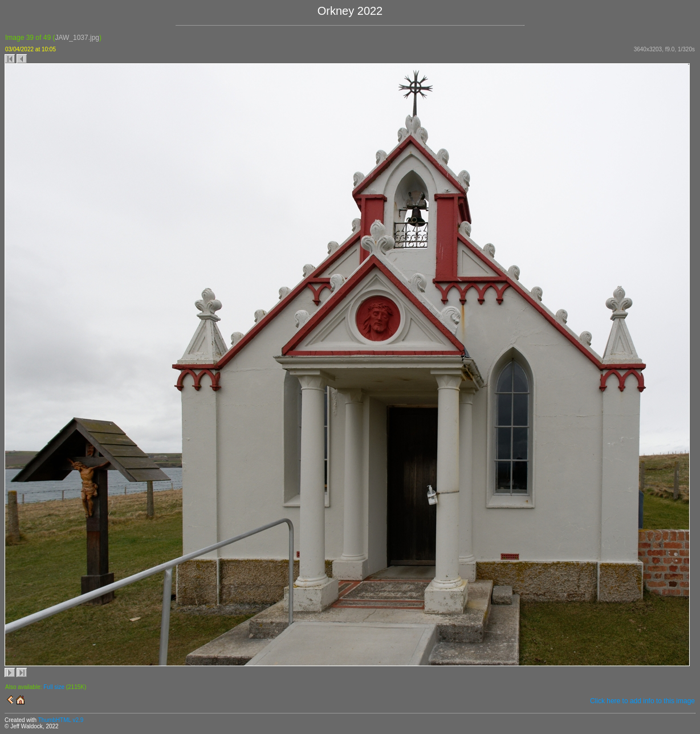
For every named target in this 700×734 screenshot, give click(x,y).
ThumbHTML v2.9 (61, 720)
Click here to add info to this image (642, 701)
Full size (54, 687)
